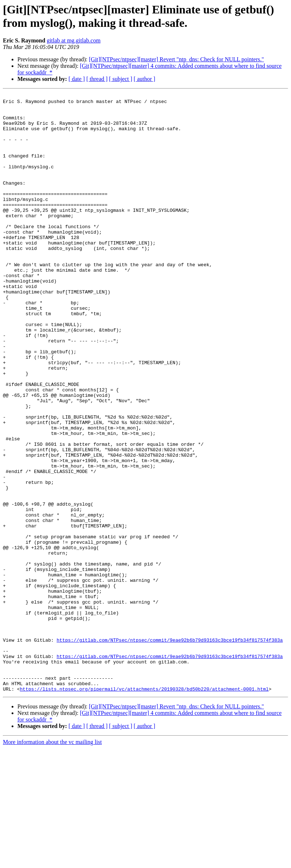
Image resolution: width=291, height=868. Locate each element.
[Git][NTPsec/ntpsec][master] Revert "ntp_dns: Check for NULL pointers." (176, 59)
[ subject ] (121, 79)
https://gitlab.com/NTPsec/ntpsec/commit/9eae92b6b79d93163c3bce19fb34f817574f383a (170, 750)
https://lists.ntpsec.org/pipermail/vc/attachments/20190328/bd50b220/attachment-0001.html (144, 809)
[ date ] (77, 79)
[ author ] (145, 79)
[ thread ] (97, 79)
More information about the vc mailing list (52, 862)
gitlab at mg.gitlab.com (74, 40)
